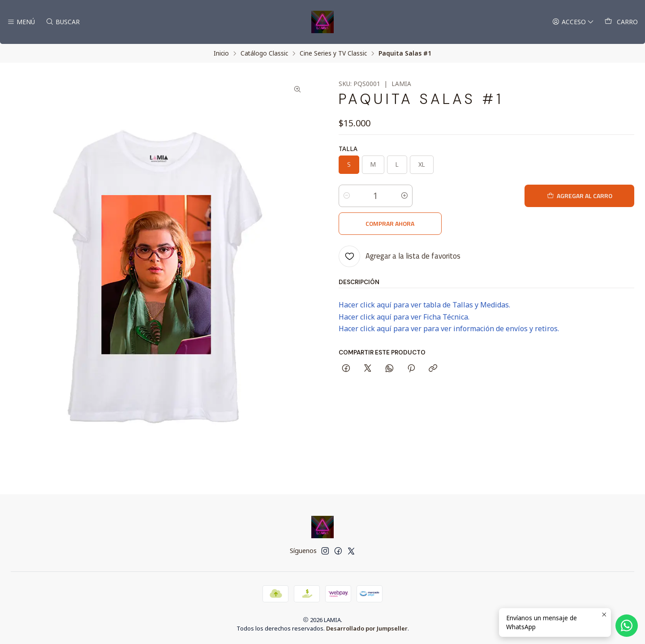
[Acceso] (573, 22)
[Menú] (21, 22)
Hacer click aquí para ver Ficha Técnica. (404, 289)
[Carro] (621, 22)
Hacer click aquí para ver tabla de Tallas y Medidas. (424, 277)
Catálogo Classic (264, 53)
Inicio (221, 53)
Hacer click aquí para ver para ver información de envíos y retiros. (449, 301)
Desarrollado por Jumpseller (367, 628)
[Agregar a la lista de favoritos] (400, 229)
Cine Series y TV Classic (333, 53)
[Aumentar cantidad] (404, 196)
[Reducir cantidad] (347, 196)
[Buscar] (62, 22)
